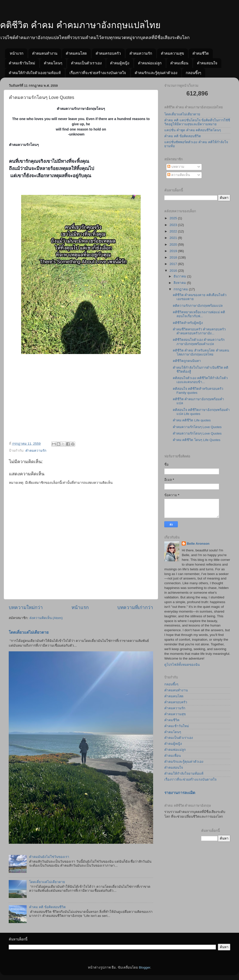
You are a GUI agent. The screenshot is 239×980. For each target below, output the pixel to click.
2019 (174, 251)
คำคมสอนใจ (207, 63)
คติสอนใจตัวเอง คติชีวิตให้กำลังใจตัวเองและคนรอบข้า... (200, 380)
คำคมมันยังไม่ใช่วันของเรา (49, 857)
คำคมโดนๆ (53, 63)
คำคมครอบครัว (108, 53)
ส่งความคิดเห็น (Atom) (46, 618)
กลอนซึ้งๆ (193, 73)
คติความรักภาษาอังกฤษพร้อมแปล (198, 306)
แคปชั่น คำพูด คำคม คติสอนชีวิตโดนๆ (193, 130)
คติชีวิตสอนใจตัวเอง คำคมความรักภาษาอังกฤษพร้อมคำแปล (199, 342)
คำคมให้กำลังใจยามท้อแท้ (184, 774)
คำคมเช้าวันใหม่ (22, 63)
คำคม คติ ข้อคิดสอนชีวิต (47, 907)
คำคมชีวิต (201, 53)
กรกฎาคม (181, 289)
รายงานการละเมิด (180, 793)
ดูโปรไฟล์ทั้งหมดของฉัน (182, 665)
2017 (174, 264)
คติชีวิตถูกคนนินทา (187, 361)
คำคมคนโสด (76, 53)
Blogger (145, 967)
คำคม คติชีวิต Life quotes (192, 420)
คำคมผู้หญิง (120, 63)
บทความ (176, 167)
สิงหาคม (180, 283)
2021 (174, 238)
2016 (174, 271)
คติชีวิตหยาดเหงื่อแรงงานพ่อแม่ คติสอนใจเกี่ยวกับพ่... (199, 314)
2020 (174, 245)
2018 (174, 257)
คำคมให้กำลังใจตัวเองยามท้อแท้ (35, 73)
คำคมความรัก (141, 53)
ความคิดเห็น (179, 175)
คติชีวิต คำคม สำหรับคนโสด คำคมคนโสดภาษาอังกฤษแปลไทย (201, 352)
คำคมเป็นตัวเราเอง (86, 63)
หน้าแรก (17, 53)
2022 (174, 231)
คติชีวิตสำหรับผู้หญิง (188, 323)
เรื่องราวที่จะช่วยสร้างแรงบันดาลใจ (98, 73)
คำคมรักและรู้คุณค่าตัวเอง (156, 73)
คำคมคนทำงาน (45, 53)
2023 (174, 225)
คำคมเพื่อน (179, 63)
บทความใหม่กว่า (26, 607)
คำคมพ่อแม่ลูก (150, 63)
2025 (174, 218)
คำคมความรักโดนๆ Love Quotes (197, 427)
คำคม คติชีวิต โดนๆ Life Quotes (197, 440)
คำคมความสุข (172, 53)
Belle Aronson (198, 544)
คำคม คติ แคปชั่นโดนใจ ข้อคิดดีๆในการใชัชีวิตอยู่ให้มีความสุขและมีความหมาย (197, 122)
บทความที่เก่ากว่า (135, 607)
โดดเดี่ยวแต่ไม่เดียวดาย (29, 632)
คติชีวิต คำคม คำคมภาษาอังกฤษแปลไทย (80, 25)
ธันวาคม (180, 276)
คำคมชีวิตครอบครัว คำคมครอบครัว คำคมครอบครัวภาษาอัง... (199, 331)
